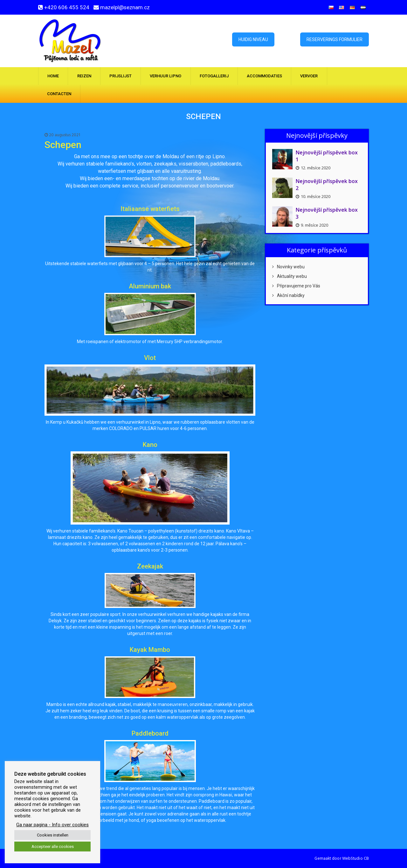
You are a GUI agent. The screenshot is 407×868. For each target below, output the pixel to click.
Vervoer (309, 76)
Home (53, 76)
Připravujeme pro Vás (296, 286)
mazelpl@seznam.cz (125, 7)
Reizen (84, 76)
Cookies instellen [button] (53, 835)
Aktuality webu (290, 276)
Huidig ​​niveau (253, 39)
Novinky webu (288, 267)
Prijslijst (121, 76)
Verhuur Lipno (166, 76)
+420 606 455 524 (67, 7)
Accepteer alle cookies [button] (53, 847)
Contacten (59, 94)
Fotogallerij (214, 76)
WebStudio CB (355, 858)
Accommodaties (264, 76)
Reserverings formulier (335, 39)
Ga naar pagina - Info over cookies (52, 825)
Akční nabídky (288, 295)
